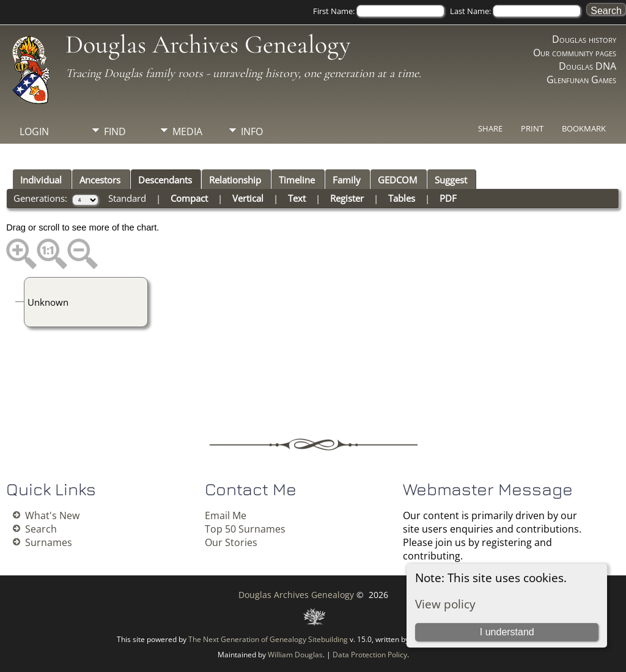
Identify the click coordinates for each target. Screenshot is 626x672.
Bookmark (584, 128)
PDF (448, 198)
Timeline (297, 180)
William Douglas (295, 655)
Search (41, 529)
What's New (52, 515)
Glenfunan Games (581, 79)
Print (532, 128)
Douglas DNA (587, 66)
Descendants (165, 180)
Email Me (226, 515)
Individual (41, 180)
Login (34, 131)
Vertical (248, 198)
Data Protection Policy (370, 655)
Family (347, 180)
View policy (445, 604)
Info (252, 131)
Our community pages (575, 53)
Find (115, 131)
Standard (127, 198)
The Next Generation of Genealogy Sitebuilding (268, 639)
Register (347, 198)
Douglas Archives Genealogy (208, 44)
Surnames (49, 542)
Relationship (235, 180)
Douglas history (584, 39)
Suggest (451, 180)
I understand (507, 632)
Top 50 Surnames (245, 529)
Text (297, 198)
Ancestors (100, 180)
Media (187, 131)
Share (490, 128)
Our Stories (231, 542)
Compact (189, 198)
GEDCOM (397, 180)
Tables (402, 198)
